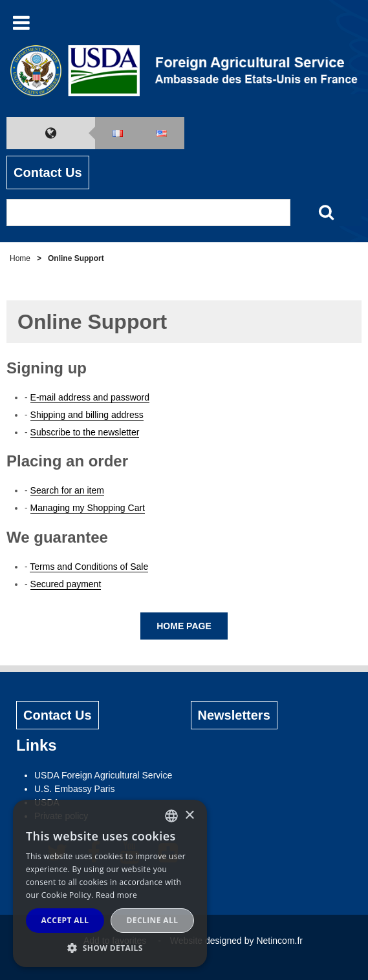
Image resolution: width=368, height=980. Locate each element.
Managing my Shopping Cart (88, 508)
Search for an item (67, 490)
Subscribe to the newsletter (85, 432)
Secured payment (66, 584)
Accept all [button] (65, 920)
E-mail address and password (90, 397)
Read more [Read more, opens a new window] (116, 895)
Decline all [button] (153, 920)
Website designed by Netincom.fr (236, 941)
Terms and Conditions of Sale (89, 567)
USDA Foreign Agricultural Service (103, 775)
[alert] (110, 883)
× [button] (189, 816)
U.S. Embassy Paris (74, 789)
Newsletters (234, 715)
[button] (110, 948)
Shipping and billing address (87, 415)
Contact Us (48, 172)
